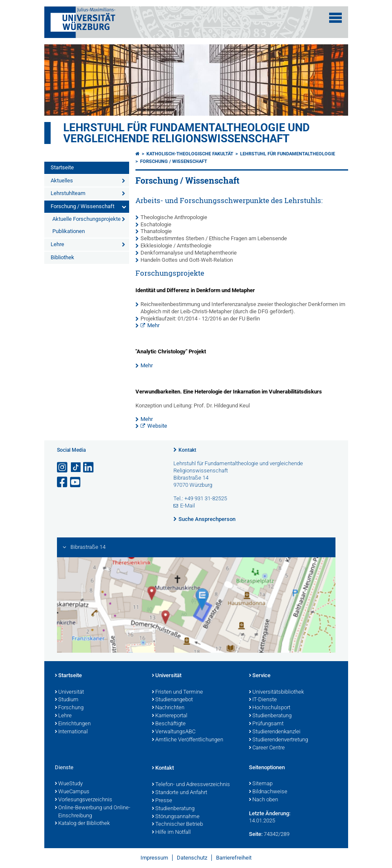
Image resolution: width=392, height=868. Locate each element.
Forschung (69, 708)
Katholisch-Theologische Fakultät (190, 154)
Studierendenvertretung (278, 740)
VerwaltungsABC (174, 732)
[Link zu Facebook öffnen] (63, 482)
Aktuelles (62, 180)
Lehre (57, 244)
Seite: (256, 834)
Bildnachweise (268, 792)
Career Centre (267, 748)
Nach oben (264, 800)
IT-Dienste (263, 700)
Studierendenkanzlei (275, 732)
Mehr (153, 325)
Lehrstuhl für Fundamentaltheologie (288, 154)
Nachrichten (168, 708)
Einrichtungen (73, 724)
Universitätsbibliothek (276, 692)
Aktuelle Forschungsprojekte (87, 219)
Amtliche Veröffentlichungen (188, 740)
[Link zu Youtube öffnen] (76, 482)
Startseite (62, 167)
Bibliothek (62, 257)
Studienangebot (172, 700)
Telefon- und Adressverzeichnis (191, 785)
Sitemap (261, 784)
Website (157, 426)
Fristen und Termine (177, 692)
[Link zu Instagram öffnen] (63, 468)
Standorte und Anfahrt (180, 793)
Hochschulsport (270, 708)
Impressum (154, 858)
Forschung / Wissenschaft (82, 206)
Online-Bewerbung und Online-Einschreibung (93, 812)
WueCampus (72, 792)
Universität (69, 692)
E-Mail (188, 506)
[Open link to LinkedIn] (89, 468)
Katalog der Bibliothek (82, 824)
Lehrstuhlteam (68, 193)
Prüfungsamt (266, 724)
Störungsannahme (176, 817)
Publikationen (69, 231)
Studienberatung (270, 716)
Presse (162, 801)
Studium (67, 700)
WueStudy (69, 784)
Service (260, 676)
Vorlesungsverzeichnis (84, 800)
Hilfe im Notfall (171, 833)
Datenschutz (192, 858)
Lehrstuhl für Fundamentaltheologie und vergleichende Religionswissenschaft (187, 133)
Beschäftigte (169, 724)
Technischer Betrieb (177, 825)
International (71, 732)
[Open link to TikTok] (76, 468)
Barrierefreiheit (234, 858)
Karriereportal (170, 716)
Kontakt (187, 450)
